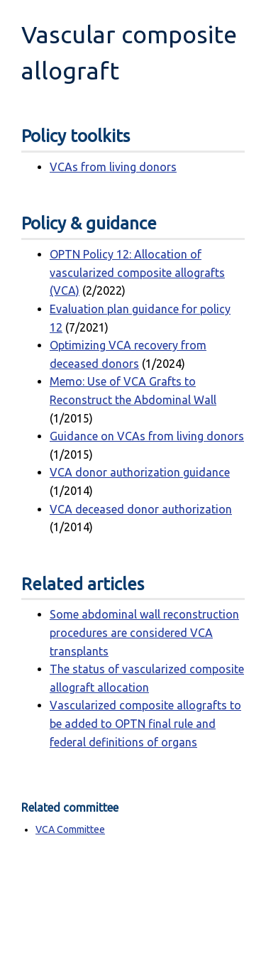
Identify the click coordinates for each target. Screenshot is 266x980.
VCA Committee (70, 829)
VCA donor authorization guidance (140, 472)
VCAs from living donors (113, 167)
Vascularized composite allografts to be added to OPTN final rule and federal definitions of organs (145, 723)
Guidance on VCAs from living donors (147, 436)
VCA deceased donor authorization (141, 509)
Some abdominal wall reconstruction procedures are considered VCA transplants (144, 632)
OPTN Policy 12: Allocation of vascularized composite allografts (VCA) (137, 272)
